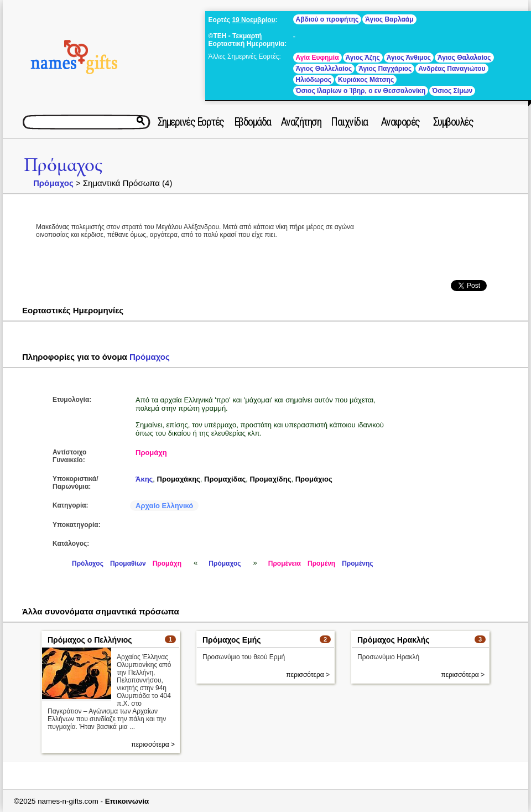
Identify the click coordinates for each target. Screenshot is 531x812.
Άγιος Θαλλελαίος (324, 69)
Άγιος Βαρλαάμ (389, 19)
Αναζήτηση (301, 122)
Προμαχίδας (225, 479)
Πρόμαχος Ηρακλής (394, 640)
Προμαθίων (128, 563)
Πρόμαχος (63, 165)
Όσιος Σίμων (452, 91)
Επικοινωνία (127, 801)
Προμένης (357, 563)
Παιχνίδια (349, 122)
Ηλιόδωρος (314, 80)
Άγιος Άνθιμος (409, 58)
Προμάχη (151, 452)
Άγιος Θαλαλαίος (464, 58)
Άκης (144, 479)
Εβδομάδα (253, 122)
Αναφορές (400, 122)
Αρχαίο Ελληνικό (164, 506)
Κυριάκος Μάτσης (366, 80)
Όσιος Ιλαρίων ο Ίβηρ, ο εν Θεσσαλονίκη (361, 91)
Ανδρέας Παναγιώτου (452, 69)
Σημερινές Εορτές (191, 122)
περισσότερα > (153, 744)
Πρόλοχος (88, 563)
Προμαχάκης (179, 479)
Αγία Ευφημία (317, 58)
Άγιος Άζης (363, 58)
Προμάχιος (314, 479)
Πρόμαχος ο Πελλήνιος (90, 640)
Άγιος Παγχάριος (385, 69)
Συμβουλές (453, 122)
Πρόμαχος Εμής (232, 640)
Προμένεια (285, 563)
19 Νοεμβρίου (253, 20)
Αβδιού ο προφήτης (327, 19)
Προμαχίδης (270, 479)
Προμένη (321, 563)
